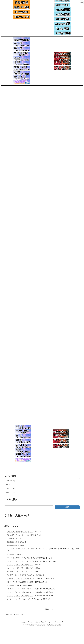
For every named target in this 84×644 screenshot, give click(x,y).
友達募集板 (10, 554)
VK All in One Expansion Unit (54, 625)
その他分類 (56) (10, 481)
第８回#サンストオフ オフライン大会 (19, 571)
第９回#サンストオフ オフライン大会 (19, 575)
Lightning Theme (41, 625)
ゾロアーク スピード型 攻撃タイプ (20, 565)
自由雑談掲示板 (12, 538)
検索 (67, 507)
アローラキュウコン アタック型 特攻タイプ (23, 549)
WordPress (31, 625)
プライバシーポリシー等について (14, 615)
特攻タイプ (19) (10, 493)
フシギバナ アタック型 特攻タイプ (20, 532)
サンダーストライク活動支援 (16, 582)
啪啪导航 (38, 575)
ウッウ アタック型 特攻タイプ (18, 599)
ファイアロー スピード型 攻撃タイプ (20, 589)
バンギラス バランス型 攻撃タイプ (20, 579)
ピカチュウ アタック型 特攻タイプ (20, 561)
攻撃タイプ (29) (10, 489)
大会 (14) (8, 485)
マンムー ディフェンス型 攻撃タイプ (20, 592)
